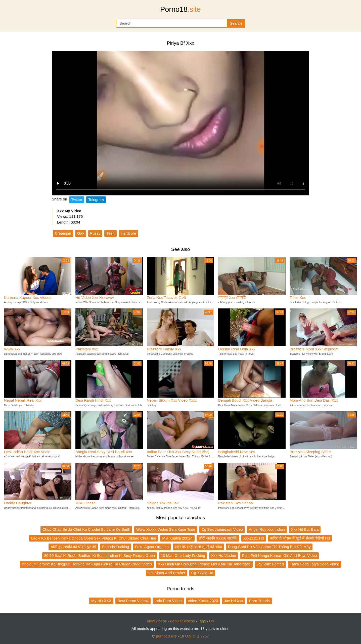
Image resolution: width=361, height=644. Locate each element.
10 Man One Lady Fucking (183, 555)
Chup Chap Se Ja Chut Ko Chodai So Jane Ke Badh (86, 529)
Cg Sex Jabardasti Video (222, 529)
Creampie (63, 233)
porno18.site (167, 636)
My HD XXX (101, 601)
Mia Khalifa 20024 (177, 538)
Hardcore (128, 233)
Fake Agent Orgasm (152, 547)
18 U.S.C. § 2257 (194, 636)
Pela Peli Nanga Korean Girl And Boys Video (279, 555)
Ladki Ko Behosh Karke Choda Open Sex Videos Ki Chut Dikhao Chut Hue (94, 538)
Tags (202, 621)
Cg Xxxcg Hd (202, 573)
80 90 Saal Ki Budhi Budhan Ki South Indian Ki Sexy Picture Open (100, 555)
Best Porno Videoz (133, 601)
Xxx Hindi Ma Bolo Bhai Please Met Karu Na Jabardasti (204, 564)
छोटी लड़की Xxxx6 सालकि (218, 538)
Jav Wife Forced (270, 564)
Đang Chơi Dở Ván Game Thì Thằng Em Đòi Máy (269, 547)
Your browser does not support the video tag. (180, 123)
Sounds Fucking (116, 547)
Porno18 (180, 9)
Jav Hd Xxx (234, 601)
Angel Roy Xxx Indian (267, 529)
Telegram (96, 200)
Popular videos (182, 621)
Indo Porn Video (168, 601)
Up (211, 621)
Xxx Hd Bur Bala (305, 529)
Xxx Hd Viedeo (224, 555)
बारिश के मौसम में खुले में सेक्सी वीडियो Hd (300, 538)
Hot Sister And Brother (167, 573)
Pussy (95, 233)
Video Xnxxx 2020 (203, 601)
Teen (110, 233)
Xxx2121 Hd (254, 538)
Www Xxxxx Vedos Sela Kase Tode (166, 529)
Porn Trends (259, 601)
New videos (157, 621)
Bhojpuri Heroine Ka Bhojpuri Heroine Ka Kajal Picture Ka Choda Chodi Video (87, 564)
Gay (81, 233)
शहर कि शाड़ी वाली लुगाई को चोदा (198, 547)
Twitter (77, 200)
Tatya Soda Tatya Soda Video (314, 564)
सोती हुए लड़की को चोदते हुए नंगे (73, 547)
